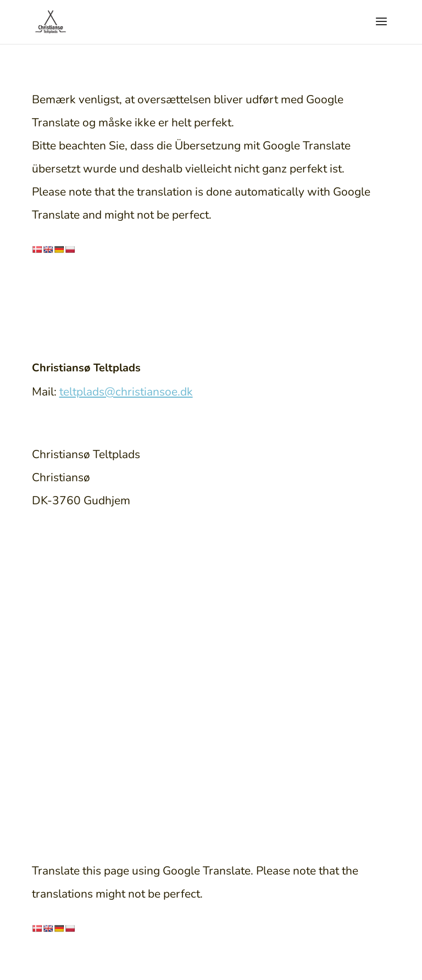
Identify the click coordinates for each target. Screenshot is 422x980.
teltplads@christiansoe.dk (126, 392)
